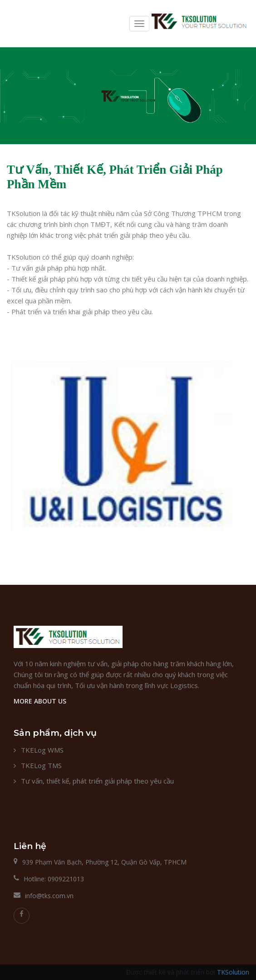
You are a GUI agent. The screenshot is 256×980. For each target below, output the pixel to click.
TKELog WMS (42, 750)
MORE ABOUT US (40, 701)
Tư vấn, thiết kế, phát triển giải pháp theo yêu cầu (97, 781)
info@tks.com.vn (49, 896)
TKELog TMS (41, 765)
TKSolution (233, 972)
